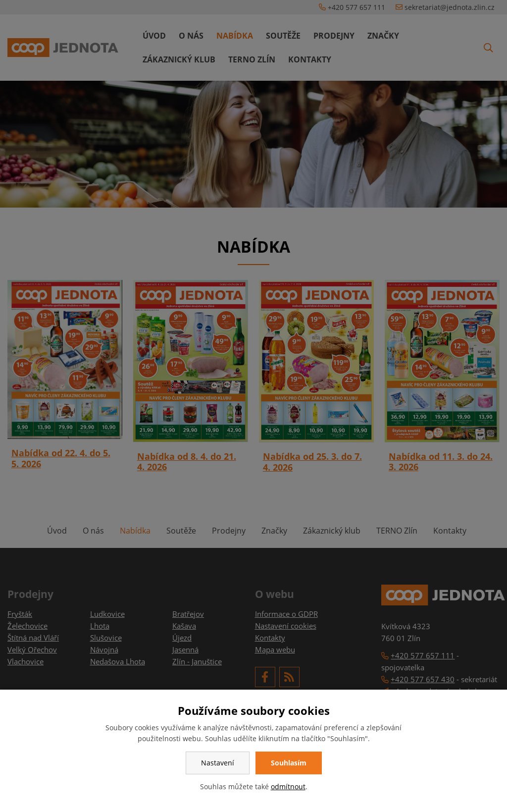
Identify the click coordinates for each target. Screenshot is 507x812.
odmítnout (288, 786)
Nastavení (218, 763)
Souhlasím (289, 763)
